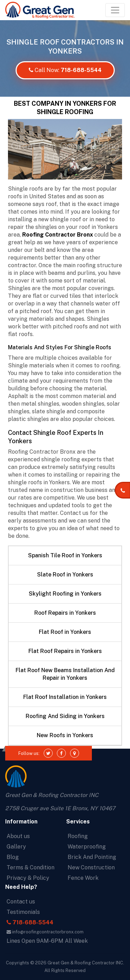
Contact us (21, 902)
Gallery (16, 847)
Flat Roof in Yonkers (65, 632)
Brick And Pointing (92, 857)
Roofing (78, 836)
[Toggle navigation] (115, 10)
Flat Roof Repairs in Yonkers (65, 651)
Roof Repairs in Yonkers (65, 613)
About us (18, 836)
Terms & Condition (31, 867)
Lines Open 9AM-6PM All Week (47, 941)
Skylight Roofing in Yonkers (65, 594)
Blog (13, 857)
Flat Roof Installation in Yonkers (65, 697)
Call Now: (65, 70)
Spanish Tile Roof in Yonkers (65, 555)
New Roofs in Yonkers (65, 735)
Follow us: (29, 753)
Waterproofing (87, 847)
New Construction (91, 867)
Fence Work (83, 878)
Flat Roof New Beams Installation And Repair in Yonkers (65, 674)
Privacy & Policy (28, 878)
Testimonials (23, 912)
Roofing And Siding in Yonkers (65, 716)
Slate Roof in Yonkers (65, 575)
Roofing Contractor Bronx (58, 235)
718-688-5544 (30, 922)
